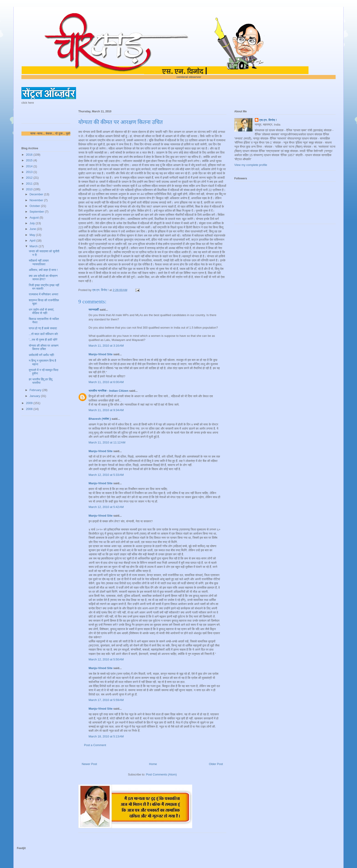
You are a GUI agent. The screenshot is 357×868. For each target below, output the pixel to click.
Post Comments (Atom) (161, 774)
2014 (30, 166)
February (36, 390)
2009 (30, 403)
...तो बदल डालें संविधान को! (43, 334)
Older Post (216, 764)
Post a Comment (95, 745)
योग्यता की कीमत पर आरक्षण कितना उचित (43, 347)
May (33, 235)
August (35, 218)
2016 (30, 155)
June (33, 229)
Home (153, 764)
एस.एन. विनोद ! (268, 120)
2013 (30, 172)
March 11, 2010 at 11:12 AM (107, 442)
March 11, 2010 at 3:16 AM (106, 346)
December (37, 194)
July (33, 223)
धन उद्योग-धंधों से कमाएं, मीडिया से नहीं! (41, 311)
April (33, 241)
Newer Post (89, 764)
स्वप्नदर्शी (94, 310)
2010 (30, 189)
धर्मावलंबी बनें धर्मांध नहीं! (41, 355)
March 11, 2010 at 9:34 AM (106, 410)
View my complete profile (251, 165)
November (37, 200)
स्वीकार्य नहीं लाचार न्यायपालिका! (39, 262)
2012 (30, 178)
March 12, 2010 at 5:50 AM (106, 659)
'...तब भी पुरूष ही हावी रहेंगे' (43, 340)
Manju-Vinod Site (101, 354)
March (34, 246)
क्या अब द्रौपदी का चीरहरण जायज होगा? (43, 278)
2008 (30, 409)
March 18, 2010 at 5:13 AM (106, 736)
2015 (30, 160)
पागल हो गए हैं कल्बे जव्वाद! (43, 328)
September (37, 212)
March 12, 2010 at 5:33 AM (106, 475)
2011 (30, 184)
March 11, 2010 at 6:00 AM (106, 382)
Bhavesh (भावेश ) (100, 419)
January (35, 396)
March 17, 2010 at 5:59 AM (106, 700)
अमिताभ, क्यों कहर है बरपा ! (43, 270)
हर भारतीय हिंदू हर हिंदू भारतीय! (41, 381)
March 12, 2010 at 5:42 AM (106, 507)
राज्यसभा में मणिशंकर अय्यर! (43, 294)
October (35, 206)
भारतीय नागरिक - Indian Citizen (108, 391)
